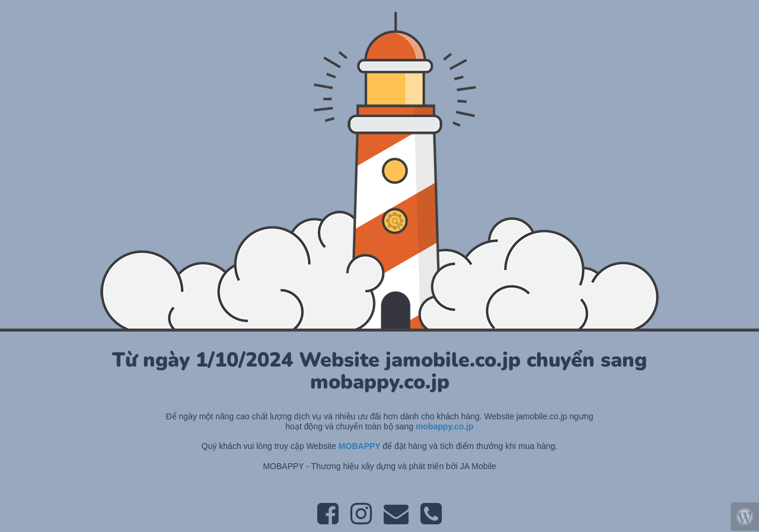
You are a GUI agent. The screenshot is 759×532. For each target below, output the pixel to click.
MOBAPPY (361, 446)
